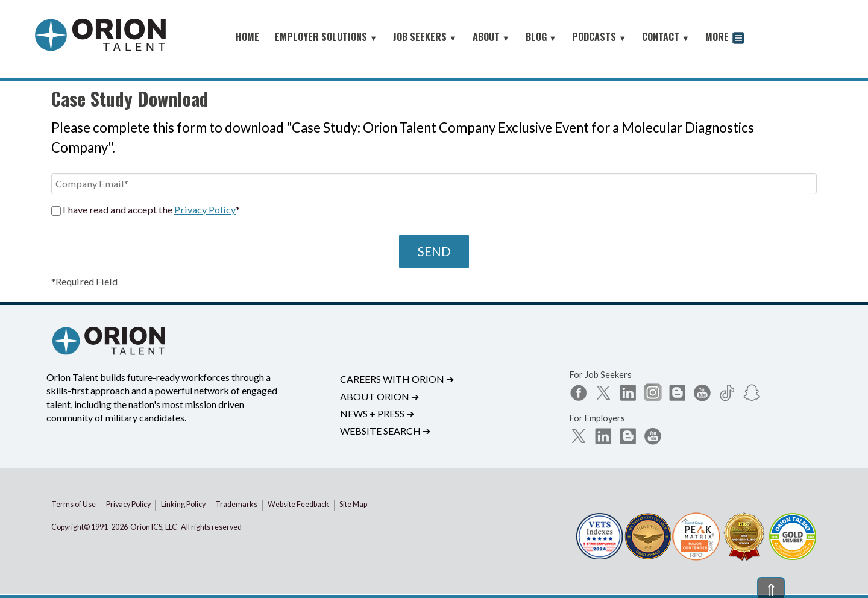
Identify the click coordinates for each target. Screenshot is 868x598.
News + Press (377, 413)
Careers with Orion (397, 379)
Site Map (353, 504)
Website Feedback (298, 504)
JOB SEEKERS (425, 37)
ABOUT (491, 37)
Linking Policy (183, 504)
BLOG (541, 37)
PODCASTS (599, 37)
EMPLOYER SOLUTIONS (326, 37)
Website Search (385, 431)
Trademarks (236, 504)
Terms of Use (74, 504)
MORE (725, 38)
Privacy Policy (205, 209)
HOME (247, 37)
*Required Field (84, 281)
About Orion (379, 396)
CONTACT (666, 37)
